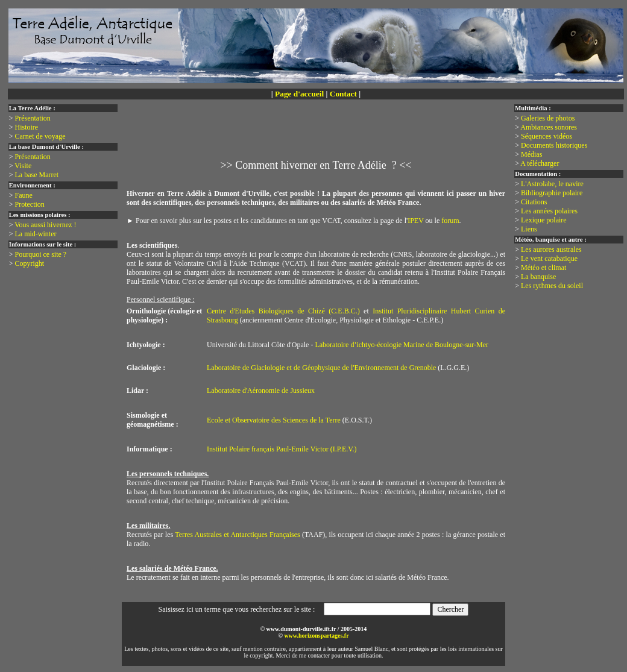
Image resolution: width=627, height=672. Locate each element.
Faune (24, 195)
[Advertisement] (318, 136)
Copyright (30, 263)
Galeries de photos (548, 118)
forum (450, 221)
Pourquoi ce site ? (41, 254)
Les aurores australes (551, 250)
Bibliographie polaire (552, 193)
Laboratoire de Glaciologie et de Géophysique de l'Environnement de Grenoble (321, 368)
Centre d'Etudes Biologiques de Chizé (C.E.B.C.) (283, 311)
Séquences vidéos (547, 136)
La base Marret (37, 175)
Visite (23, 166)
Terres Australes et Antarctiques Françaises (237, 535)
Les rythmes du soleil (552, 286)
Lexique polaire (544, 220)
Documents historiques (554, 145)
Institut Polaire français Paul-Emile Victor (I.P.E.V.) (282, 449)
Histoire (27, 127)
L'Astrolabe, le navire (552, 184)
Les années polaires (549, 211)
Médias (531, 154)
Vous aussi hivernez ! (45, 225)
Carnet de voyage (40, 136)
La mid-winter (36, 234)
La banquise (538, 277)
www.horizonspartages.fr (316, 636)
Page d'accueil (299, 94)
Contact (343, 94)
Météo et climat (544, 268)
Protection (30, 204)
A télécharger (540, 163)
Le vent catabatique (549, 259)
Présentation (33, 118)
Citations (534, 202)
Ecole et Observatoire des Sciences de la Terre (274, 420)
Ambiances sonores (549, 127)
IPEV (415, 221)
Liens (529, 229)
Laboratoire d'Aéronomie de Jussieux (261, 391)
